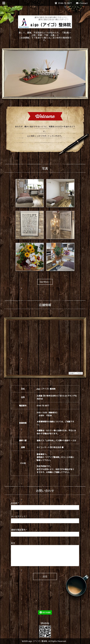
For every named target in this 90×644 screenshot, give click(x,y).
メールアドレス (19, 516)
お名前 (15, 503)
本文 (13, 543)
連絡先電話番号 (19, 530)
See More (45, 282)
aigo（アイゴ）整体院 (38, 641)
